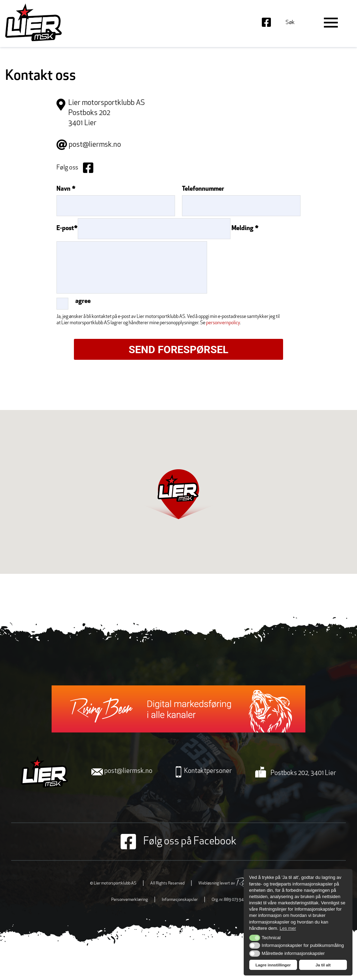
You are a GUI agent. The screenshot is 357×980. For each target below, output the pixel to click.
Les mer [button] (288, 928)
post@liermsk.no (95, 145)
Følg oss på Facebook (178, 842)
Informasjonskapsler (180, 900)
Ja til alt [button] (323, 965)
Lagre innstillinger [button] (273, 965)
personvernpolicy (223, 323)
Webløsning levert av (233, 883)
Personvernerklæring (130, 900)
